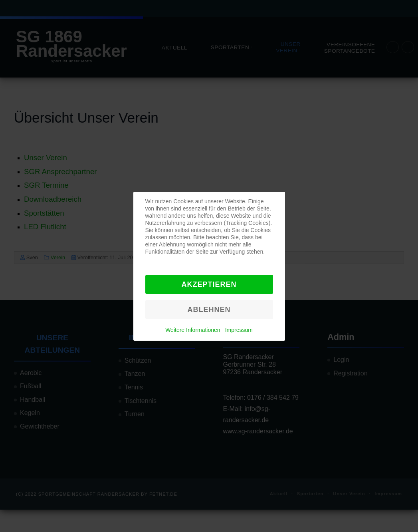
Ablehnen (209, 310)
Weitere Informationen (193, 330)
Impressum (239, 330)
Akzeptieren (209, 284)
